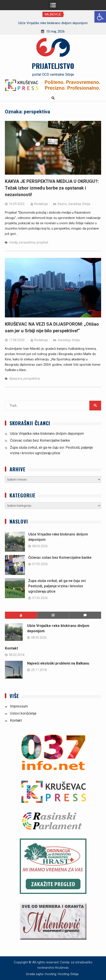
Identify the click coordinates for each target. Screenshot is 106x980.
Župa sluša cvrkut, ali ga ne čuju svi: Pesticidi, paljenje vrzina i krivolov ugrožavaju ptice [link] (57, 586)
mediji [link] (13, 242)
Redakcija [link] (41, 204)
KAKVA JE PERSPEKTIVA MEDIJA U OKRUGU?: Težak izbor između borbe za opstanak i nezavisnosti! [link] (52, 188)
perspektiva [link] (27, 242)
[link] (100, 17)
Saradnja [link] (75, 204)
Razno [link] (62, 204)
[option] (53, 23)
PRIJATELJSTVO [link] (53, 66)
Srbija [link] (86, 204)
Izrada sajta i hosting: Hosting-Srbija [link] (52, 974)
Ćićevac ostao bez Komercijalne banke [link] (40, 440)
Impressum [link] (19, 706)
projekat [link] (42, 242)
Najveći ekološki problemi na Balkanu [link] (58, 663)
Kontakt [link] (11, 648)
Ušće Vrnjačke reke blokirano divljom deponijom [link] (53, 23)
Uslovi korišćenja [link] (23, 713)
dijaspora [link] (16, 379)
